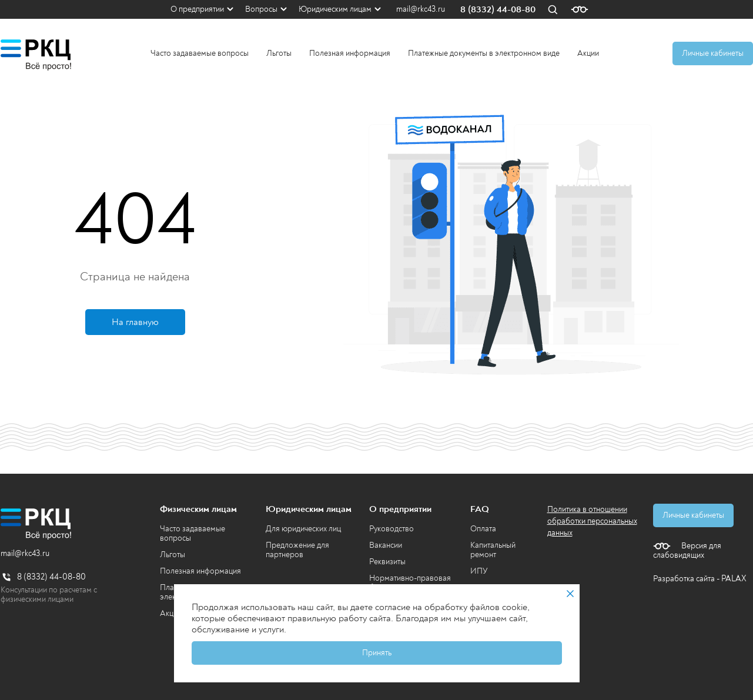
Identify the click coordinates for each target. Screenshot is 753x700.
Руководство (391, 529)
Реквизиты (387, 562)
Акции (588, 53)
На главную (135, 322)
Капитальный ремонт (493, 550)
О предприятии (197, 9)
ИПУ (479, 571)
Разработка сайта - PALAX (700, 579)
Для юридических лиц (303, 529)
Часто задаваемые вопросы (200, 53)
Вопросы (261, 9)
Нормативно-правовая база (410, 583)
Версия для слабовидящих (687, 551)
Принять (377, 653)
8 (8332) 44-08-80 (498, 10)
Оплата (483, 529)
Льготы (279, 53)
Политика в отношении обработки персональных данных (592, 521)
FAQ (480, 509)
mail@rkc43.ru (421, 9)
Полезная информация (350, 53)
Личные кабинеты (713, 53)
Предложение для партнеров (297, 550)
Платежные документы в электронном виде (484, 53)
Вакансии (386, 545)
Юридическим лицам (335, 9)
